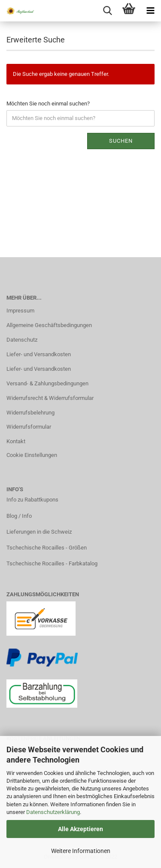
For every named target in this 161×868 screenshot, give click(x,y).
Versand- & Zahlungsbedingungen (47, 383)
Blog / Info (19, 516)
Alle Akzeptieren (80, 829)
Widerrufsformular (29, 427)
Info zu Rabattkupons (32, 500)
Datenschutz (22, 340)
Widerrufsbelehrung (30, 413)
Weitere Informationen (81, 851)
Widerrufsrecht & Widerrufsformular (50, 398)
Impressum (20, 311)
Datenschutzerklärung (53, 812)
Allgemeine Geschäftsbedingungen (49, 325)
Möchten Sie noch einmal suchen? (48, 104)
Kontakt (16, 441)
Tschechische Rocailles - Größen (47, 548)
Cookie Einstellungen (32, 455)
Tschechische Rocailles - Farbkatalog (52, 563)
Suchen (121, 141)
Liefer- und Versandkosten (39, 354)
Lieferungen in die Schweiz (39, 532)
